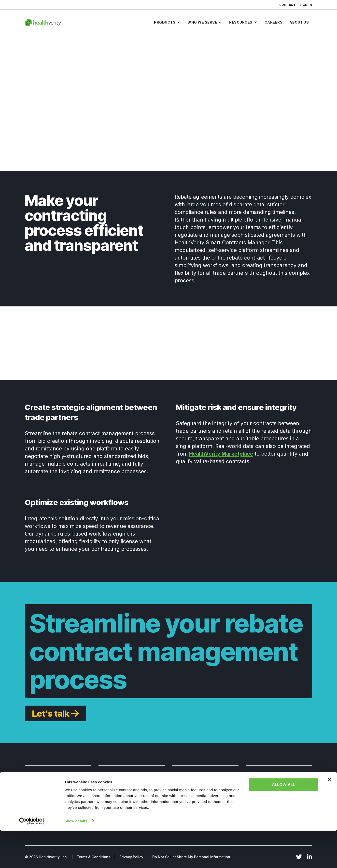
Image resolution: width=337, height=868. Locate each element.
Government (36, 794)
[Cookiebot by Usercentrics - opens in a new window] (32, 858)
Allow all (283, 822)
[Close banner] (329, 817)
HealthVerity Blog (188, 785)
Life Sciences (37, 785)
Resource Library (187, 802)
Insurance (34, 802)
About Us (254, 785)
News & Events (185, 794)
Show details (76, 858)
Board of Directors (262, 802)
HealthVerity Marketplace (221, 454)
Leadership (256, 794)
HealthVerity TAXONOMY (121, 794)
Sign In (306, 5)
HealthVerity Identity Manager (125, 802)
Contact (288, 5)
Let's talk (51, 713)
